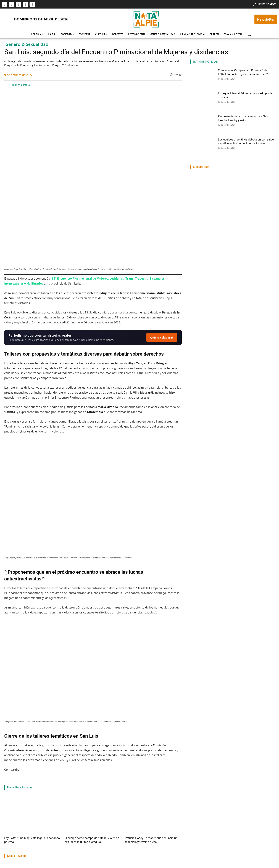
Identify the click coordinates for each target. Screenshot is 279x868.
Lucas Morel (10, 837)
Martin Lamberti (74, 833)
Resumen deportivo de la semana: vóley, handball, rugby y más (154, 828)
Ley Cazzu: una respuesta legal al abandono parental (31, 768)
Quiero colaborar (162, 268)
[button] (249, 34)
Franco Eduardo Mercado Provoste (144, 837)
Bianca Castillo (21, 85)
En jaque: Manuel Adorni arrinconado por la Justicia (88, 826)
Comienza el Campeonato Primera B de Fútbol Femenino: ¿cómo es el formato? (30, 828)
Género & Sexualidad (27, 44)
